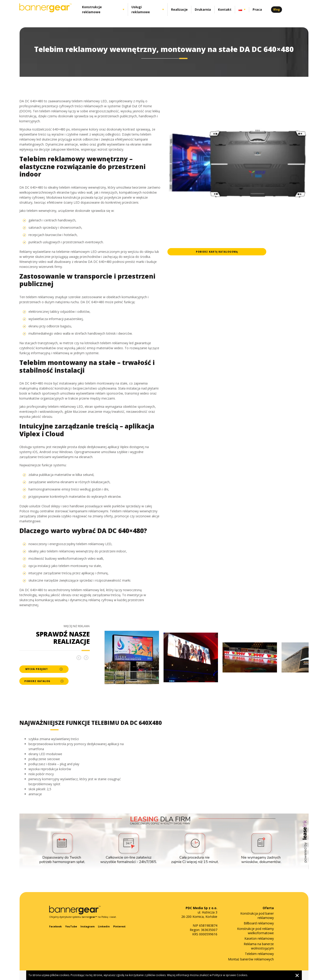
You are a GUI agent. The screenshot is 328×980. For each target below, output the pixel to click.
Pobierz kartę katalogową (217, 252)
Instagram (87, 926)
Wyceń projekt (44, 669)
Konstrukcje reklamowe (92, 9)
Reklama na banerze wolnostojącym (259, 946)
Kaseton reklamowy (259, 938)
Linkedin (104, 926)
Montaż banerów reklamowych (251, 959)
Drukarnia (203, 9)
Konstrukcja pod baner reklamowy (257, 916)
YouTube (71, 926)
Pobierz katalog (44, 681)
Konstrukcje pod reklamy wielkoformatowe (255, 931)
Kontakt (225, 9)
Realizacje (179, 9)
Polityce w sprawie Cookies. (230, 975)
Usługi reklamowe (141, 9)
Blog (277, 9)
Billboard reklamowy (259, 923)
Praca (257, 9)
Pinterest (119, 926)
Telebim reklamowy (259, 954)
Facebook (55, 926)
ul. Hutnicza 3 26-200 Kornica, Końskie (199, 912)
